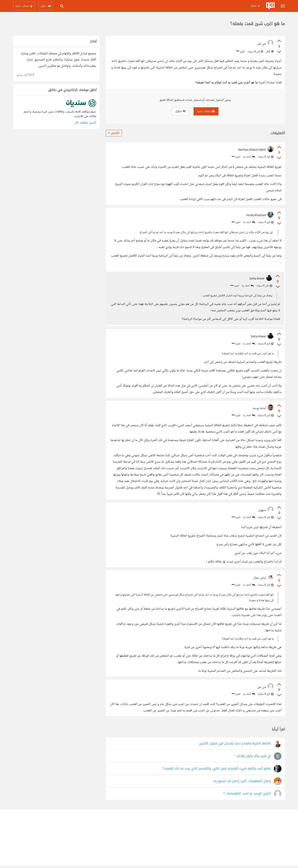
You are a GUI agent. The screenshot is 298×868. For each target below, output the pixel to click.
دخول (180, 111)
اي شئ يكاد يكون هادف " (253, 758)
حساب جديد (206, 111)
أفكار (269, 52)
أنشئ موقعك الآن (85, 123)
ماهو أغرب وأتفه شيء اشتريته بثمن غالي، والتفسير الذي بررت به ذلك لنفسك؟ (217, 771)
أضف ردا (249, 157)
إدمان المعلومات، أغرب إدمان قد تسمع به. (242, 783)
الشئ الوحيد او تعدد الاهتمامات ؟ (247, 796)
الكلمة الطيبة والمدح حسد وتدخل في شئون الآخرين (235, 746)
